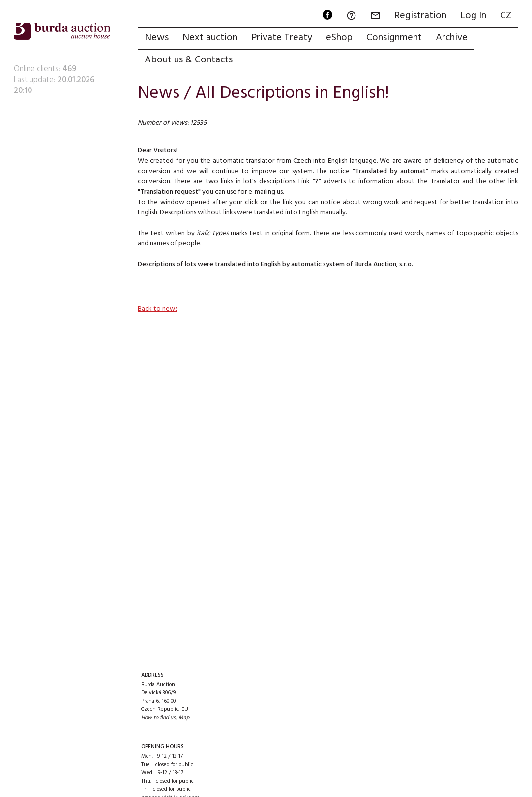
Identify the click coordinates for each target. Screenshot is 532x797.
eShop (339, 38)
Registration (420, 16)
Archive (452, 38)
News (157, 38)
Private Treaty (282, 38)
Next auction (210, 38)
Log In (473, 16)
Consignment (394, 38)
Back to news (158, 309)
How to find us (158, 718)
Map (184, 718)
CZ (506, 16)
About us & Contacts (189, 60)
